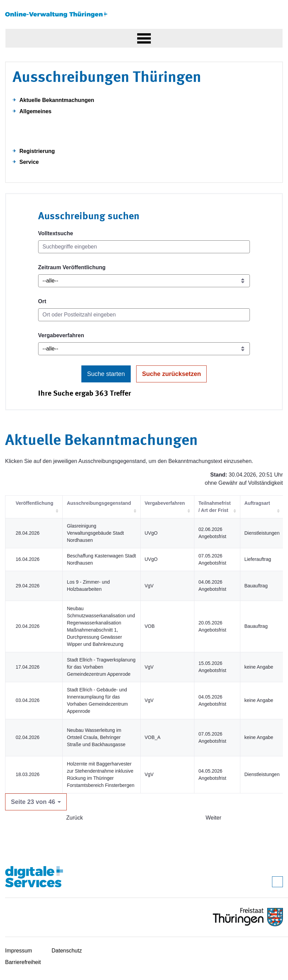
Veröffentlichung (34, 503)
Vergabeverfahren (61, 335)
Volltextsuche (56, 233)
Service (29, 162)
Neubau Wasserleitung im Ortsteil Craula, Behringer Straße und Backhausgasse (96, 737)
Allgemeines (35, 111)
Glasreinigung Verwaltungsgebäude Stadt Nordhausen (95, 533)
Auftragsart (257, 503)
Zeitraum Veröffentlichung (72, 267)
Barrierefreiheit (23, 962)
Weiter (213, 818)
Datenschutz (67, 951)
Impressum (19, 951)
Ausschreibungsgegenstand (99, 503)
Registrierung (37, 151)
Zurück (75, 818)
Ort (42, 301)
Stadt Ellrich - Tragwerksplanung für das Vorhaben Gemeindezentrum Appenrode (101, 667)
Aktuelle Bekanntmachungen (57, 100)
